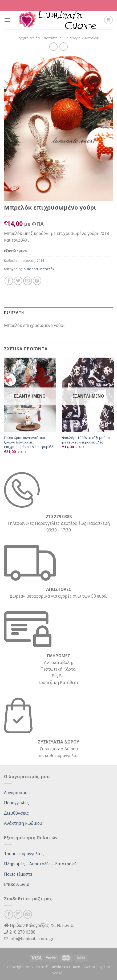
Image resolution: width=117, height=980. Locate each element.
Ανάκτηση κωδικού (23, 823)
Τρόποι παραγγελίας (24, 854)
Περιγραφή (14, 312)
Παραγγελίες (16, 803)
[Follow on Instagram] (18, 914)
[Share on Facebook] (9, 281)
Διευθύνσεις (16, 813)
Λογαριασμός (17, 793)
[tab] (58, 313)
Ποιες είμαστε (18, 874)
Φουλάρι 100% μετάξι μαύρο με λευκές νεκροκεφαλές (86, 440)
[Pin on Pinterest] (37, 281)
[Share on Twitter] (18, 281)
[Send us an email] (27, 914)
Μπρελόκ (92, 38)
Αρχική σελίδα (29, 38)
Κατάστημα (53, 38)
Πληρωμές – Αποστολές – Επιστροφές (41, 864)
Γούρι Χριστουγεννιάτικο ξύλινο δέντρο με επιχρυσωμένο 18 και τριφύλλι (29, 442)
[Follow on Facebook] (9, 914)
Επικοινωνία (17, 884)
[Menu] (7, 20)
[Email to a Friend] (27, 281)
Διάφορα (73, 38)
